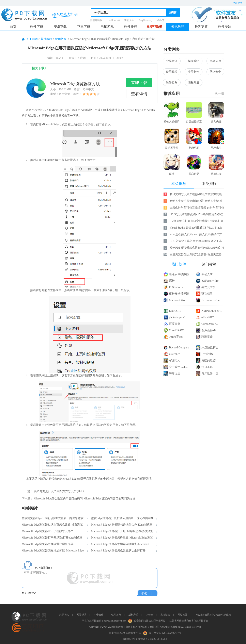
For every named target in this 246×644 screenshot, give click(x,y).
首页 (13, 27)
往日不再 (207, 367)
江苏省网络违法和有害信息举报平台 (189, 621)
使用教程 (61, 39)
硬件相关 (172, 82)
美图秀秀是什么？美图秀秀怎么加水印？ (59, 491)
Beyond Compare (179, 348)
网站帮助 (81, 615)
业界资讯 (172, 61)
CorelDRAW (176, 330)
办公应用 (215, 61)
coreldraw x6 (113, 20)
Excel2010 (175, 311)
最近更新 (201, 27)
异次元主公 (209, 287)
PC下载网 (32, 39)
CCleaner (174, 354)
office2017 (207, 317)
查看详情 (139, 94)
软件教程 (46, 39)
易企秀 (161, 20)
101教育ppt (176, 337)
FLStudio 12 (176, 287)
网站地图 (183, 615)
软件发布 (116, 615)
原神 (172, 281)
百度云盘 (175, 324)
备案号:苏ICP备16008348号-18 (125, 633)
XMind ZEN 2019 (212, 311)
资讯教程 (178, 27)
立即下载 (139, 83)
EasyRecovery (146, 20)
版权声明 (133, 615)
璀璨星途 (207, 337)
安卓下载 (60, 27)
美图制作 (194, 72)
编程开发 (194, 82)
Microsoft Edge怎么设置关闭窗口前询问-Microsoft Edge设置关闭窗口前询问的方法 (85, 499)
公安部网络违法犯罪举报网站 (148, 620)
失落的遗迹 (209, 360)
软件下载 (37, 27)
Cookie (149, 615)
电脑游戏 (107, 27)
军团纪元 (175, 360)
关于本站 (64, 615)
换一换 (219, 93)
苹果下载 (84, 27)
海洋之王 (175, 373)
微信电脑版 (96, 20)
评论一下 (147, 593)
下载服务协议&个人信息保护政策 (213, 615)
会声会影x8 (209, 330)
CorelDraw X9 (210, 324)
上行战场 (207, 354)
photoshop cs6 (177, 317)
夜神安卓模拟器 (179, 294)
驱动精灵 (207, 294)
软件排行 (131, 27)
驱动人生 (129, 20)
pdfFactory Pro (210, 281)
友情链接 (165, 615)
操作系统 (194, 61)
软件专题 (225, 27)
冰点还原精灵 (210, 348)
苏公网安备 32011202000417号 (163, 632)
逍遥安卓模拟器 (179, 274)
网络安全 (215, 72)
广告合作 (99, 615)
